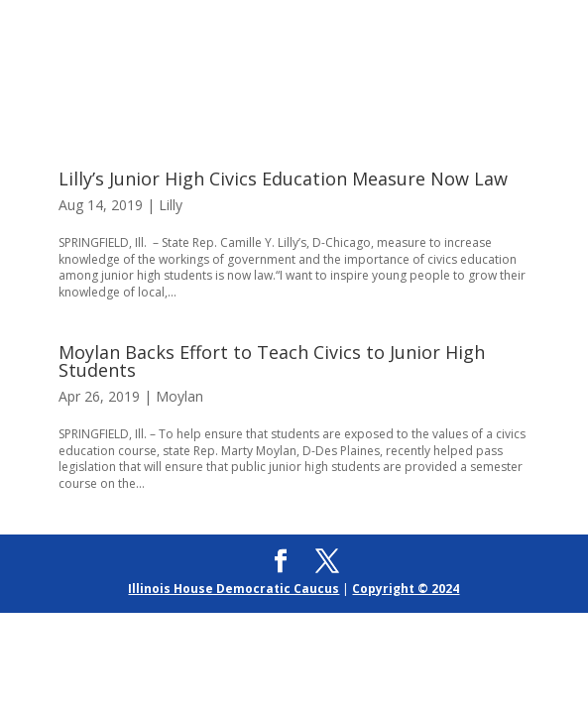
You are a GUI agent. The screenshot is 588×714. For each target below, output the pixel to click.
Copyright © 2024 (406, 589)
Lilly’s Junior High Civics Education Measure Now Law (283, 178)
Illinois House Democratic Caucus (234, 589)
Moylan (179, 396)
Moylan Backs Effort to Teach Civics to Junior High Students (272, 361)
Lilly (171, 205)
